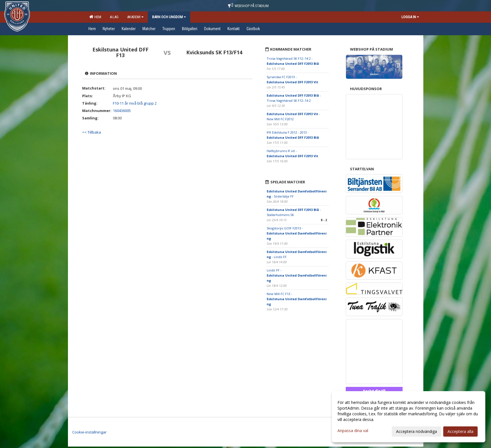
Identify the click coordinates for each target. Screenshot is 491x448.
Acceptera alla (460, 431)
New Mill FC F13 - (297, 299)
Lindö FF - (297, 275)
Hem (95, 17)
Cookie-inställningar (89, 432)
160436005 (122, 111)
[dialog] (409, 417)
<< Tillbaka (92, 132)
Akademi (135, 17)
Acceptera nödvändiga (417, 431)
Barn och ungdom (169, 17)
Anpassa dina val (353, 431)
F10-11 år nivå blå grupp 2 (135, 103)
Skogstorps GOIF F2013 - (297, 233)
